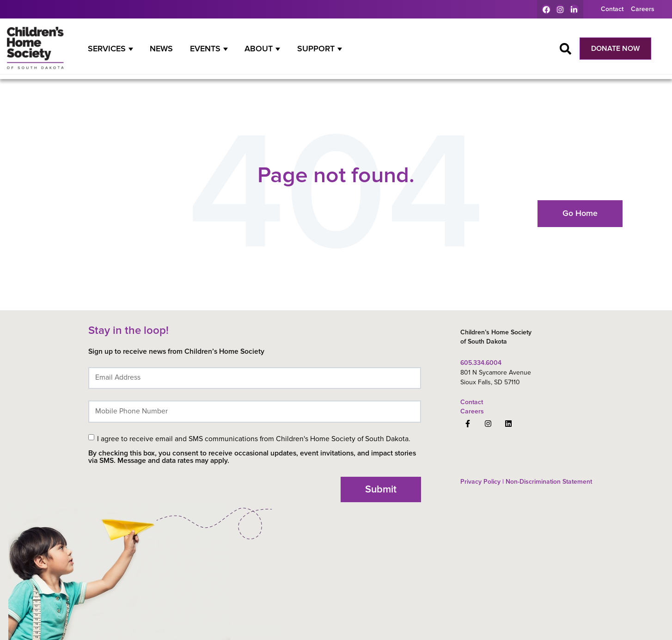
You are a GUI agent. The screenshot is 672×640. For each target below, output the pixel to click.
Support (316, 49)
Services (107, 49)
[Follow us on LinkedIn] (508, 424)
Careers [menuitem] (643, 9)
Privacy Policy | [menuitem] (482, 482)
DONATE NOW (615, 49)
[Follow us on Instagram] (488, 424)
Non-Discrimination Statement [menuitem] (548, 482)
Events (205, 49)
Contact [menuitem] (612, 9)
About (259, 49)
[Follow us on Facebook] (468, 424)
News (161, 49)
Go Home (580, 213)
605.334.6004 (481, 363)
